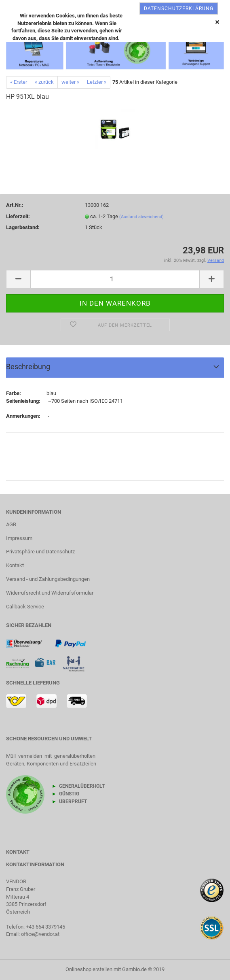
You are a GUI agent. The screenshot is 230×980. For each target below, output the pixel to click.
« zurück (44, 82)
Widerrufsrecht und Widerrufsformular (50, 593)
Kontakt (15, 565)
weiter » (70, 82)
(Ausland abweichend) (141, 217)
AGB (11, 524)
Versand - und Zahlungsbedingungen (48, 579)
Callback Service (25, 607)
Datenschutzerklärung (179, 9)
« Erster (19, 82)
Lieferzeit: (18, 216)
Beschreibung (28, 367)
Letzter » (97, 82)
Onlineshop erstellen (89, 969)
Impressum (19, 538)
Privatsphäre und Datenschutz (40, 552)
